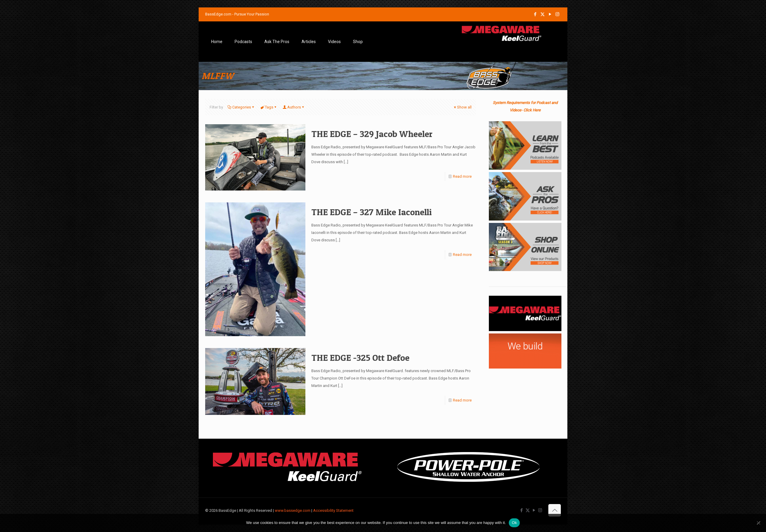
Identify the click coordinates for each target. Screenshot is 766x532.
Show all (462, 107)
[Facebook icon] (535, 14)
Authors (294, 107)
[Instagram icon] (557, 14)
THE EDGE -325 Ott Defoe (360, 358)
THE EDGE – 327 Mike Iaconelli (372, 212)
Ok (514, 523)
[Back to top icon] (555, 510)
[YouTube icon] (550, 14)
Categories (241, 107)
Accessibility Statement (333, 510)
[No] (759, 523)
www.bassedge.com (293, 510)
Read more (462, 176)
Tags (269, 107)
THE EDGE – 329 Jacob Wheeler (372, 134)
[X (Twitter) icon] (543, 14)
